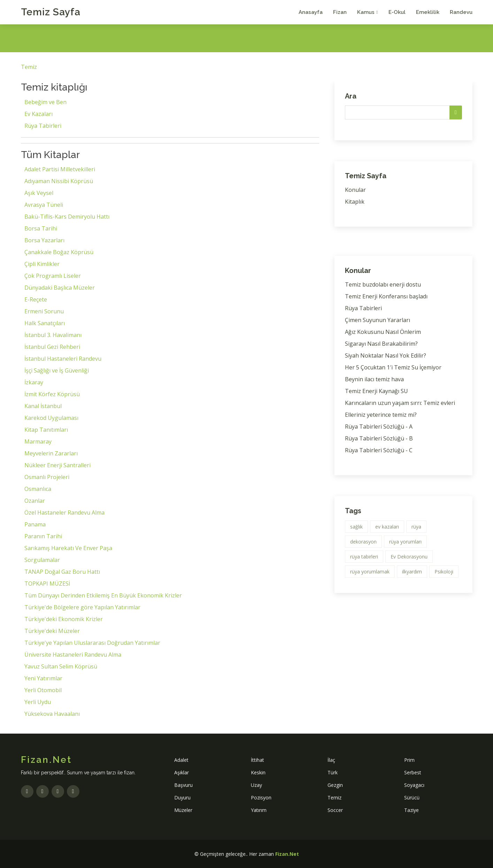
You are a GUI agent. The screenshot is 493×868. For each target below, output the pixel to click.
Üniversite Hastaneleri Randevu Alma (73, 655)
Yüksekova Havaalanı (52, 714)
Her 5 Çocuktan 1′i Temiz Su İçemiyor (393, 367)
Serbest (413, 772)
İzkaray (34, 382)
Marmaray (38, 441)
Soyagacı (414, 785)
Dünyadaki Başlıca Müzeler (60, 288)
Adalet (181, 760)
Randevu (461, 12)
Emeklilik (428, 12)
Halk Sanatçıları (45, 323)
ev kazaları (387, 527)
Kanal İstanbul (43, 406)
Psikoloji (444, 572)
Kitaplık (355, 202)
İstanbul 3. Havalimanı (53, 335)
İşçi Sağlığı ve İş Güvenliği (57, 370)
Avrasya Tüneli (44, 205)
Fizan (340, 12)
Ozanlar (35, 501)
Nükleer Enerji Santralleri (57, 465)
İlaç (331, 760)
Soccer (335, 810)
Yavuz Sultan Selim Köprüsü (61, 666)
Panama (35, 524)
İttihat (257, 760)
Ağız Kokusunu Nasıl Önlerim (383, 332)
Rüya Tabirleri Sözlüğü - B (379, 438)
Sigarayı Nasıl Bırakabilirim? (381, 344)
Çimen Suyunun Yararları (378, 320)
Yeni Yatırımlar (43, 678)
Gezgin (335, 785)
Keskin (258, 772)
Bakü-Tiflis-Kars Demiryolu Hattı (67, 217)
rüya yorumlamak (370, 572)
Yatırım (259, 810)
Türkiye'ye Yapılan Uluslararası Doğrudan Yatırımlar (92, 643)
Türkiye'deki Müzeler (52, 631)
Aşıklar (182, 772)
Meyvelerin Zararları (51, 453)
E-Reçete (36, 299)
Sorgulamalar (42, 560)
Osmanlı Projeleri (47, 477)
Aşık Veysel (39, 193)
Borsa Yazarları (44, 240)
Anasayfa (311, 12)
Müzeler (183, 810)
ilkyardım (412, 572)
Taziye (411, 810)
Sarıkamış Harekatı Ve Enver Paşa (68, 548)
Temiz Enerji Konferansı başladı (386, 296)
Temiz (29, 67)
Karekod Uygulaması (51, 418)
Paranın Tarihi (43, 536)
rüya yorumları (405, 542)
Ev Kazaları (38, 114)
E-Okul (397, 12)
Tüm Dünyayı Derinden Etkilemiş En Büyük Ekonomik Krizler (103, 595)
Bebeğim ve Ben (45, 102)
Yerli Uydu (38, 702)
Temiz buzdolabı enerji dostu (383, 284)
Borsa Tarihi (41, 228)
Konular (355, 190)
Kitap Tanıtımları (46, 430)
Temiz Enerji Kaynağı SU (376, 391)
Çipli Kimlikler (42, 264)
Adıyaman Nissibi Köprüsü (59, 181)
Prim (409, 760)
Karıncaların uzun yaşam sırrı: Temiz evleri (400, 403)
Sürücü (412, 797)
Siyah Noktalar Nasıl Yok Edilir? (386, 355)
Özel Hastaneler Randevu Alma (64, 513)
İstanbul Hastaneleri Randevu (63, 359)
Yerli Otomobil (43, 690)
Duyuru (182, 797)
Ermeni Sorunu (44, 311)
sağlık (356, 527)
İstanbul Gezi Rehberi (52, 347)
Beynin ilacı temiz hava (374, 379)
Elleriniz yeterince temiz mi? (381, 415)
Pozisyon (261, 797)
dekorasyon (363, 542)
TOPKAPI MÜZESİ (47, 584)
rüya (416, 527)
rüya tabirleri (364, 557)
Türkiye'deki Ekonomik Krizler (64, 619)
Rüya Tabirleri (43, 126)
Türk (333, 772)
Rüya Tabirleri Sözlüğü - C (379, 450)
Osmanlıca (38, 489)
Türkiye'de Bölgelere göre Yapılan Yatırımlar (82, 607)
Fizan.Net (287, 854)
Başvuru (183, 785)
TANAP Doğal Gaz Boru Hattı (62, 572)
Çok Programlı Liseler (53, 276)
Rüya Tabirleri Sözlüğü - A (379, 427)
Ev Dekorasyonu (409, 557)
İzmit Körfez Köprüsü (52, 394)
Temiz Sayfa (51, 12)
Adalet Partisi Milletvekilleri (60, 169)
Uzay (256, 785)
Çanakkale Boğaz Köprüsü (59, 252)
